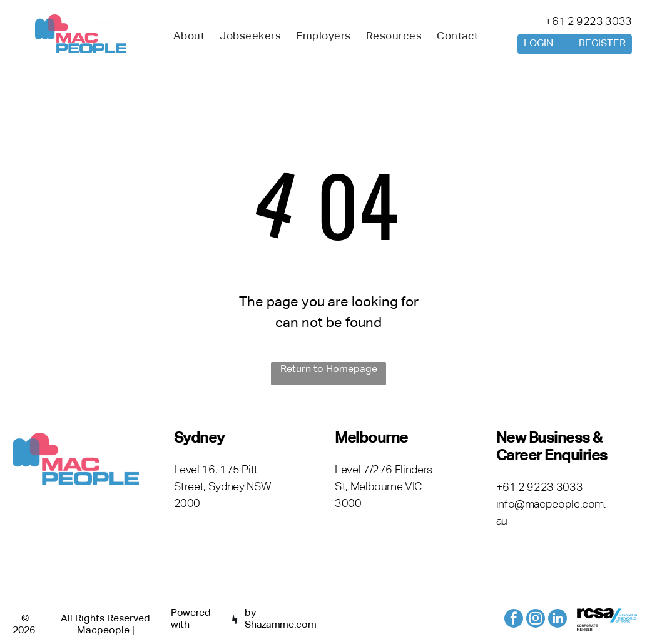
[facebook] (514, 620)
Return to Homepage (329, 370)
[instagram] (536, 620)
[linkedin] (558, 620)
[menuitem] (189, 37)
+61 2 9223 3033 (588, 22)
